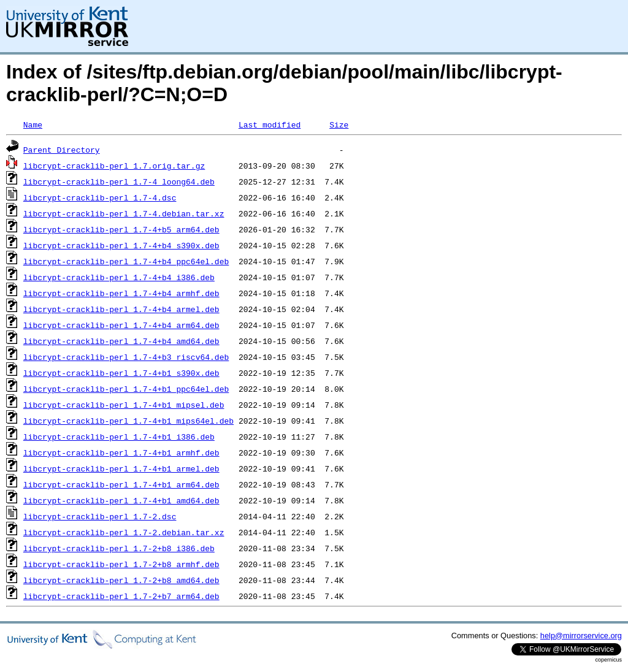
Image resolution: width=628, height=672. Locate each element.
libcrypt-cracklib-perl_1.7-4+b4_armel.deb (121, 309)
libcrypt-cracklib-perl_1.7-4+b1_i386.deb (119, 437)
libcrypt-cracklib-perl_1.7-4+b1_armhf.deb (121, 452)
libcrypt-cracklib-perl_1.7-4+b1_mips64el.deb (128, 421)
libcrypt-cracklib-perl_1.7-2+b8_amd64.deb (121, 580)
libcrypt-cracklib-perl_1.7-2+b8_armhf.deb (121, 564)
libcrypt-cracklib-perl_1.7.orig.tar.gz (114, 166)
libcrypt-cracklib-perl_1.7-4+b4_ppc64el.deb (126, 261)
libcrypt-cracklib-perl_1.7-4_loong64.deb (119, 181)
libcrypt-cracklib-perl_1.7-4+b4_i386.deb (119, 277)
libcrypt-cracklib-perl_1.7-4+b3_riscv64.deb (126, 357)
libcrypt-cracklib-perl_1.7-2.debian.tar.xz (124, 532)
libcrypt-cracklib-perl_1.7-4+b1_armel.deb (121, 468)
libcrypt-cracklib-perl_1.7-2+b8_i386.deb (119, 548)
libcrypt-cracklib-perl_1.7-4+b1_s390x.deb (121, 373)
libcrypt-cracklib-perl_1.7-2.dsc (100, 516)
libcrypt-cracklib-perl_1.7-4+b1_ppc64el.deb (126, 389)
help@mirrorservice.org (581, 636)
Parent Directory (62, 150)
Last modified (270, 124)
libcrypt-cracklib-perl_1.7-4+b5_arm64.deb (121, 229)
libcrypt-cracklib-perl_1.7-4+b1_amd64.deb (121, 500)
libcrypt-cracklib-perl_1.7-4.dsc (100, 197)
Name (33, 124)
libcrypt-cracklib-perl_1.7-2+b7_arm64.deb (121, 596)
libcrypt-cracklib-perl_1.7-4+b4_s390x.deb (121, 245)
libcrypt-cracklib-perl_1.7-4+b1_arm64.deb (121, 484)
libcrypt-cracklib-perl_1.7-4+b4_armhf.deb (121, 293)
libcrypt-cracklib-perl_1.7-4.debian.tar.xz (124, 213)
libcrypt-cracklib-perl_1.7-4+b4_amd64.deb (121, 341)
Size (339, 124)
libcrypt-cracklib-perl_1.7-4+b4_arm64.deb (121, 325)
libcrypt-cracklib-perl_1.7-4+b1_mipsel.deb (124, 405)
